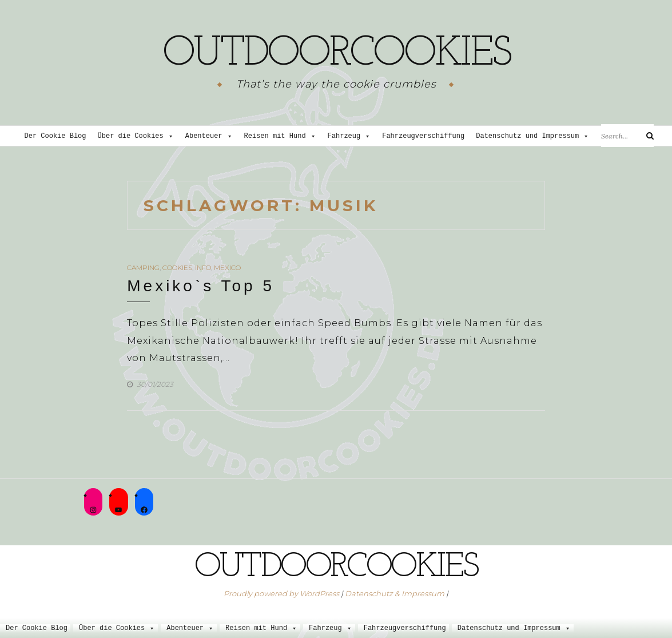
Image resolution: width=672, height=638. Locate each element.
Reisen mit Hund (280, 136)
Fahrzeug (349, 136)
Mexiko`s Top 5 (201, 286)
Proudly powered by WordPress (281, 593)
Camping (143, 268)
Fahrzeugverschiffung (423, 136)
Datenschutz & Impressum (395, 593)
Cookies (177, 268)
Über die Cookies (136, 136)
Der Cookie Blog (55, 136)
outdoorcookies (336, 54)
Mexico (227, 268)
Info (203, 268)
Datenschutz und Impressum (532, 136)
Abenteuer (209, 136)
